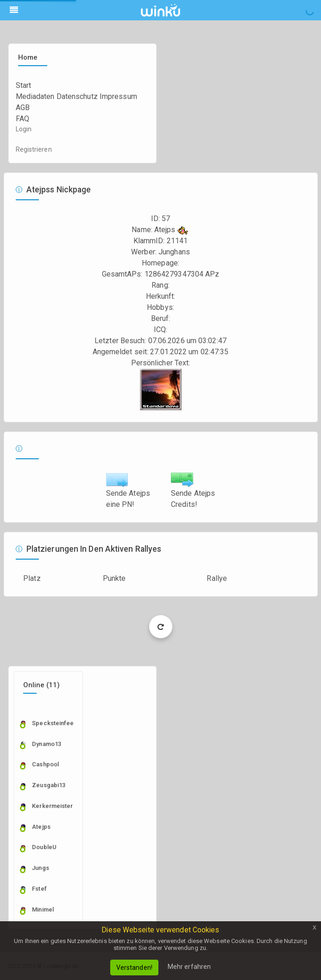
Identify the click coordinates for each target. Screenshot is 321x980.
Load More (160, 626)
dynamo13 (47, 744)
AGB (23, 108)
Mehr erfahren (189, 967)
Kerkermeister (50, 806)
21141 (177, 241)
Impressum (118, 96)
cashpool (45, 764)
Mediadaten (35, 96)
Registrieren (34, 149)
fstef (39, 889)
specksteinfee (50, 723)
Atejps (41, 827)
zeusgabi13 (49, 785)
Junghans (174, 252)
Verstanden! (134, 968)
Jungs (41, 868)
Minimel (43, 909)
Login (24, 129)
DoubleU (44, 847)
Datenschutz (77, 96)
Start (24, 85)
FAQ (22, 119)
